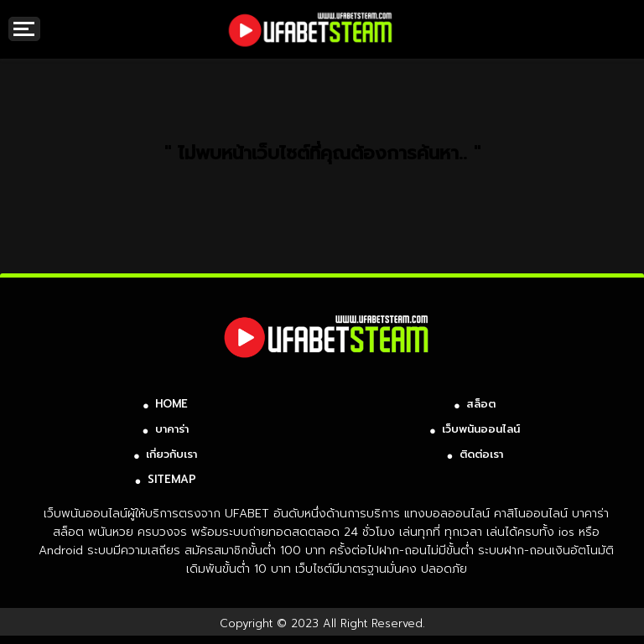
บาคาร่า (172, 429)
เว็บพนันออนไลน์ (481, 429)
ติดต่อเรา (481, 454)
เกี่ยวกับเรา (171, 454)
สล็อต (481, 404)
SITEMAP (172, 479)
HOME (171, 404)
